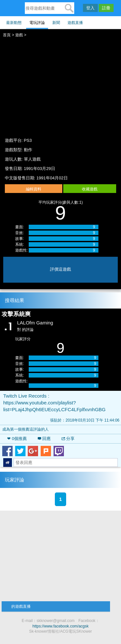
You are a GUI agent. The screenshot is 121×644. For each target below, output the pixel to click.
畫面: (20, 227)
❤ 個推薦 (17, 439)
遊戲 (19, 35)
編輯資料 (34, 189)
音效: (20, 233)
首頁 (7, 35)
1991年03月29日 (40, 169)
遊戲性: (21, 250)
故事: (20, 239)
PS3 (28, 140)
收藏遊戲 (90, 189)
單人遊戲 (32, 159)
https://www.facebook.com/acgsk (60, 626)
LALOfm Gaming (35, 323)
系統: (20, 244)
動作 (28, 150)
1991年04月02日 (52, 178)
